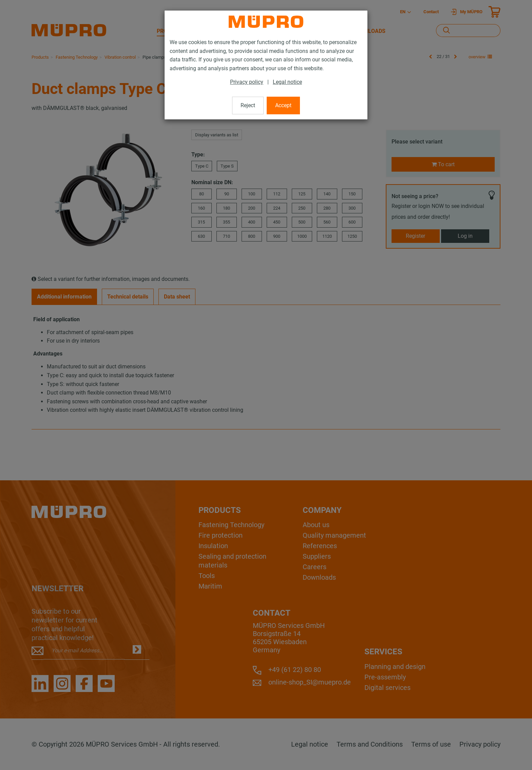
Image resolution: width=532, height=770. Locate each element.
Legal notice (287, 82)
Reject (248, 105)
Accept (283, 105)
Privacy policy (247, 82)
